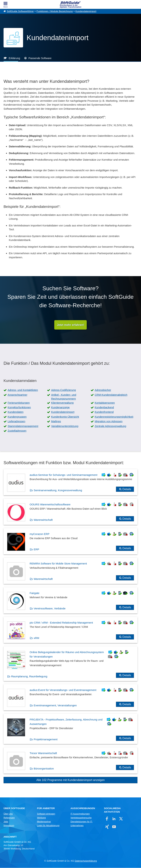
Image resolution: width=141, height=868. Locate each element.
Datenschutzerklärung (86, 861)
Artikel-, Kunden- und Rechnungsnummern (64, 397)
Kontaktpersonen (105, 403)
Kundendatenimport (86, 11)
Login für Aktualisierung (48, 826)
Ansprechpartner (17, 395)
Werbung (41, 818)
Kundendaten (16, 412)
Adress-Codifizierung (63, 390)
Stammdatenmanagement (23, 426)
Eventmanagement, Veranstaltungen (55, 706)
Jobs (6, 822)
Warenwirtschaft (43, 520)
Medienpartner (44, 822)
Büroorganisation (44, 769)
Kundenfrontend (104, 412)
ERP (36, 550)
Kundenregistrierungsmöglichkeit (114, 417)
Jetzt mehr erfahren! (71, 325)
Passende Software (40, 58)
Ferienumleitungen (19, 403)
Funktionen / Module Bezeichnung (55, 11)
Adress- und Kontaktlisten (23, 390)
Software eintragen (46, 814)
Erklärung (14, 58)
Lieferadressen (16, 421)
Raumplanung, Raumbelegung (29, 677)
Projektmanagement (46, 739)
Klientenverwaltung (62, 403)
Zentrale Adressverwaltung (110, 426)
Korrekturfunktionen (19, 407)
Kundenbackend (104, 407)
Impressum (9, 826)
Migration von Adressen (109, 421)
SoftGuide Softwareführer (20, 11)
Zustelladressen (17, 431)
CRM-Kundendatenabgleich (111, 395)
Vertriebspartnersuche (81, 818)
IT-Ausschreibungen (80, 814)
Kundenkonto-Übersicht (65, 417)
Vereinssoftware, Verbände (50, 609)
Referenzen (9, 818)
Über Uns (8, 814)
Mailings (56, 421)
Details (127, 489)
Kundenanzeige (60, 407)
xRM (36, 638)
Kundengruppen (17, 417)
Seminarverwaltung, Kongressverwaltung (58, 490)
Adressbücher (103, 390)
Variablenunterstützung (65, 426)
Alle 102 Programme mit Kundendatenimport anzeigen (70, 780)
